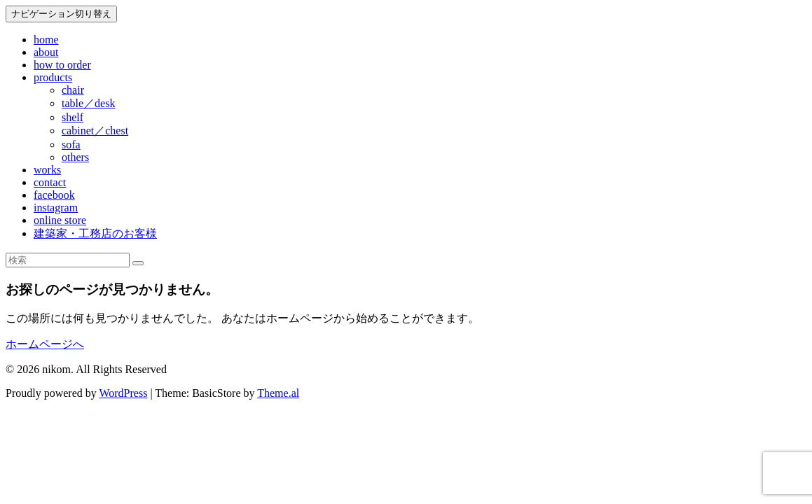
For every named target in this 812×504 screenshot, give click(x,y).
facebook (54, 195)
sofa (71, 145)
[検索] (138, 263)
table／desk (88, 103)
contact (50, 182)
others (75, 157)
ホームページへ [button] (45, 344)
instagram (56, 208)
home (46, 40)
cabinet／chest (95, 131)
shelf (73, 117)
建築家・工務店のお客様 (95, 233)
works (47, 170)
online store (60, 220)
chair (73, 90)
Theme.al (278, 393)
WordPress (123, 393)
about (46, 52)
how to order (62, 65)
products (53, 77)
